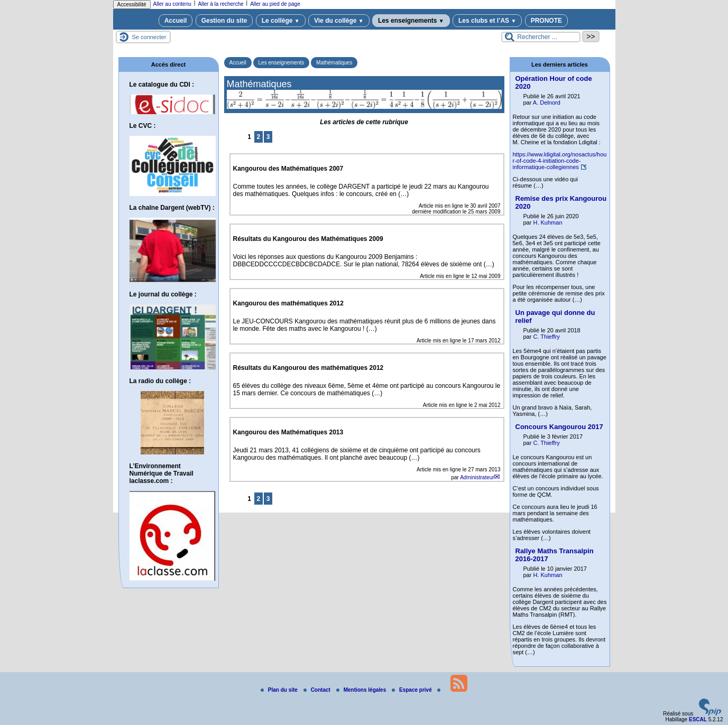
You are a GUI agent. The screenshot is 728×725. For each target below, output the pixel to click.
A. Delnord (547, 103)
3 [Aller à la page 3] (268, 137)
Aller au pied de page (275, 4)
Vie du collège (339, 21)
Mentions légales (362, 690)
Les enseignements (411, 21)
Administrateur (477, 477)
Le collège (281, 21)
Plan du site (280, 690)
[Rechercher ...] (541, 37)
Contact (318, 690)
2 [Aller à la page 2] (259, 137)
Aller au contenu (172, 4)
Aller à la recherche (220, 4)
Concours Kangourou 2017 (559, 427)
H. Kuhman (547, 222)
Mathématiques (334, 63)
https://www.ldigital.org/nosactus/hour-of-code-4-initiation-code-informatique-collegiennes (560, 161)
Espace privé (412, 690)
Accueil (176, 21)
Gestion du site (224, 21)
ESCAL (698, 719)
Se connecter (149, 37)
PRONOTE (546, 21)
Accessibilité (132, 4)
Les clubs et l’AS (487, 21)
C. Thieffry (546, 337)
